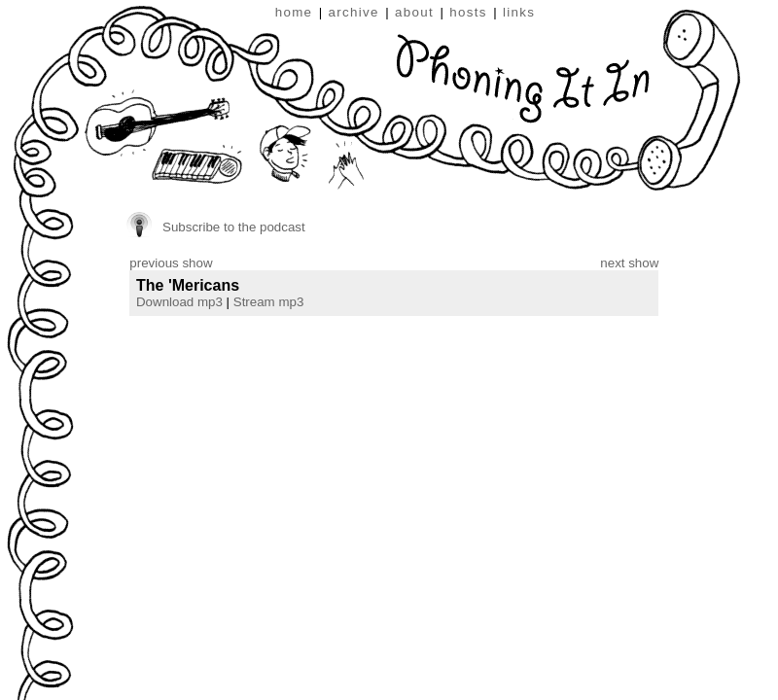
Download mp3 (179, 302)
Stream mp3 (269, 302)
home (294, 12)
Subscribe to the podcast (234, 227)
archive (354, 12)
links (519, 12)
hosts (468, 12)
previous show (171, 263)
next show (629, 263)
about (414, 12)
